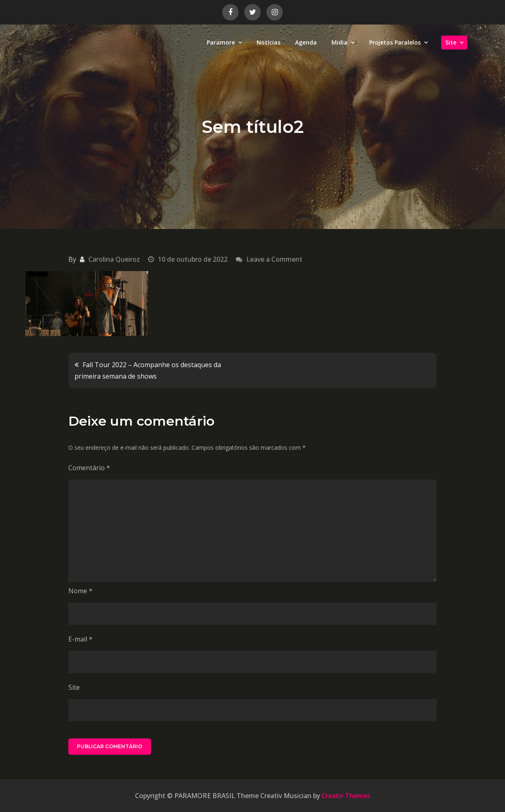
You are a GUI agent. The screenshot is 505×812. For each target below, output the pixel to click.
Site (451, 42)
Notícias (268, 42)
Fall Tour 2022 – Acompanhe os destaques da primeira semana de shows (148, 370)
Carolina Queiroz (114, 259)
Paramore (221, 42)
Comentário (89, 468)
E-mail (80, 639)
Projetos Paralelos (395, 42)
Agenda (306, 42)
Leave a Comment (274, 259)
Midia (339, 42)
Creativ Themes (346, 796)
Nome (80, 591)
